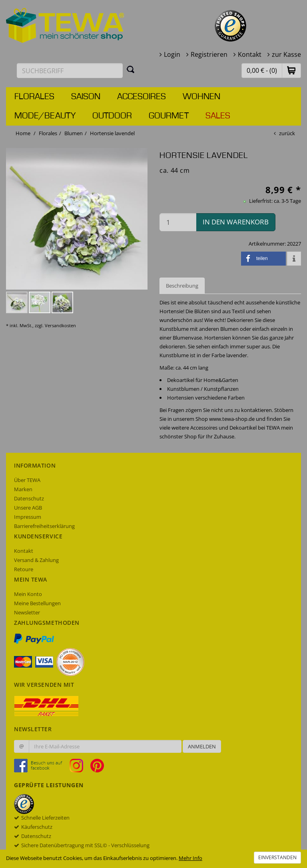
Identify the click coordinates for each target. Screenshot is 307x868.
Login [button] (172, 54)
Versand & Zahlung (36, 560)
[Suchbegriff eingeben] (70, 71)
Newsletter (27, 612)
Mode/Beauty (45, 116)
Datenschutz (29, 498)
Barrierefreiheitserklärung (44, 526)
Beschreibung (182, 286)
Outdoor (112, 116)
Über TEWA (27, 480)
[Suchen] (131, 69)
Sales (218, 116)
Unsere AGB (28, 508)
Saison (86, 97)
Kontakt (250, 54)
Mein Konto (28, 594)
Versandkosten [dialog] (60, 325)
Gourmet (169, 116)
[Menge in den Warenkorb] (178, 222)
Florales (34, 97)
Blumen (74, 133)
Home (23, 133)
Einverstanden (277, 857)
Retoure (24, 569)
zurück (287, 133)
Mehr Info (190, 858)
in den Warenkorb (236, 222)
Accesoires (142, 97)
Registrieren (209, 54)
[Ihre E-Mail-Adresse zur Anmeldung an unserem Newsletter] (105, 746)
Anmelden (202, 746)
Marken (23, 489)
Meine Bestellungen (37, 603)
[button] (291, 70)
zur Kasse (286, 54)
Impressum (28, 517)
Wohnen (201, 97)
